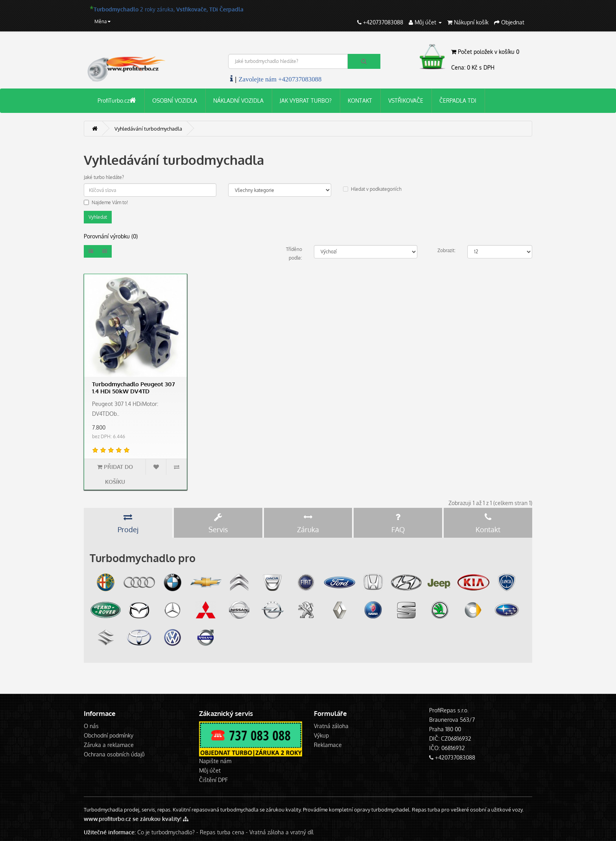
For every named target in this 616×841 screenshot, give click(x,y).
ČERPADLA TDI (458, 101)
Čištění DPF (213, 780)
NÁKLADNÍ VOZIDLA (238, 101)
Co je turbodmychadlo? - (168, 832)
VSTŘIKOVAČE (406, 101)
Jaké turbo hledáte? (104, 177)
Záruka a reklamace (109, 745)
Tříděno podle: (294, 254)
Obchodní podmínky (109, 735)
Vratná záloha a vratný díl (281, 832)
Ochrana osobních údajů (114, 754)
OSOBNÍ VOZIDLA (175, 101)
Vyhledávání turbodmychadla (148, 129)
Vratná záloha (331, 726)
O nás (91, 726)
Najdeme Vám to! (106, 202)
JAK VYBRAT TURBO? (306, 101)
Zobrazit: (446, 250)
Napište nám (215, 761)
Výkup (321, 735)
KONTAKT (360, 101)
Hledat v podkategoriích (372, 189)
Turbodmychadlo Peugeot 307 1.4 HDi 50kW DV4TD (134, 388)
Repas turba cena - (225, 832)
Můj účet (210, 770)
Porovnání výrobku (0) (111, 236)
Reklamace (328, 745)
